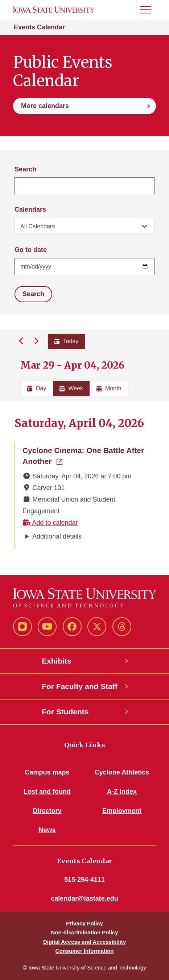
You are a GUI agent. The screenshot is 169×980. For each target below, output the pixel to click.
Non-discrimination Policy (84, 932)
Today (67, 341)
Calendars (30, 209)
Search (25, 169)
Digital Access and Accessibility (84, 942)
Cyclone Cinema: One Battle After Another (85, 456)
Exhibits (57, 661)
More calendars (45, 106)
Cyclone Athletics (122, 772)
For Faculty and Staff (80, 686)
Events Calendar (39, 27)
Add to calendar (50, 523)
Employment (122, 811)
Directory (47, 811)
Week (71, 388)
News (47, 830)
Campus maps (47, 772)
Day (37, 388)
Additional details (57, 536)
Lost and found (47, 792)
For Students (65, 712)
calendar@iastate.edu (84, 898)
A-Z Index (122, 792)
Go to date (31, 250)
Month (109, 388)
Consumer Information (85, 951)
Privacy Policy (84, 923)
